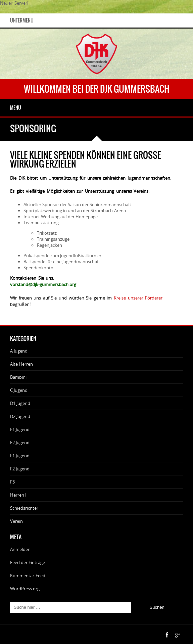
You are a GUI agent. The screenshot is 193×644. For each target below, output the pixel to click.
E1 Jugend (20, 429)
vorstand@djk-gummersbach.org (43, 284)
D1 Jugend (20, 403)
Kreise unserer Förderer (138, 298)
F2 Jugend (20, 469)
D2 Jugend (20, 416)
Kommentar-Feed (28, 576)
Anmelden (20, 549)
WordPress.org (25, 589)
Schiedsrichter (24, 508)
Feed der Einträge (28, 562)
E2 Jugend (20, 443)
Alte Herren (21, 364)
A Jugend (19, 351)
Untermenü (22, 20)
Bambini (18, 377)
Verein (16, 521)
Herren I (18, 495)
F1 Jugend (20, 456)
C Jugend (19, 390)
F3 (12, 482)
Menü (16, 108)
